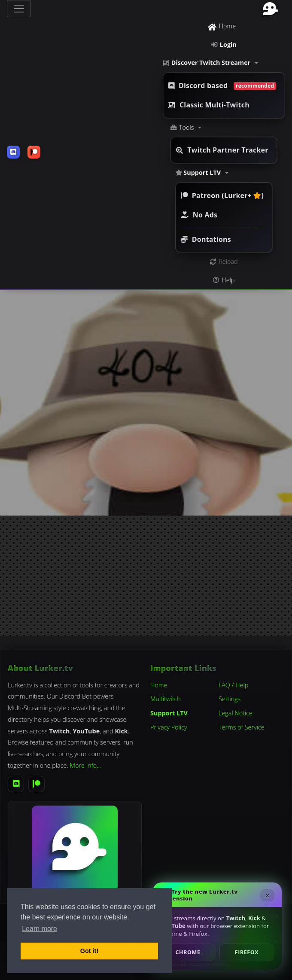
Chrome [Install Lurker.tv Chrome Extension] (188, 952)
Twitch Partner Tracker (222, 150)
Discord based (222, 85)
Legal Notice (236, 713)
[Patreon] (36, 784)
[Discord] (16, 784)
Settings (230, 699)
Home (159, 685)
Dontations (206, 239)
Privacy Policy (169, 727)
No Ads (199, 215)
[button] (224, 63)
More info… (86, 765)
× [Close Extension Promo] (267, 895)
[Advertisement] (146, 576)
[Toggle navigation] (19, 9)
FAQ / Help (233, 685)
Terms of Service (242, 727)
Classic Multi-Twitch (209, 105)
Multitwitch (166, 699)
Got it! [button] (89, 951)
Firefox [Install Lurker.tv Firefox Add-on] (247, 952)
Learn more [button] (40, 929)
